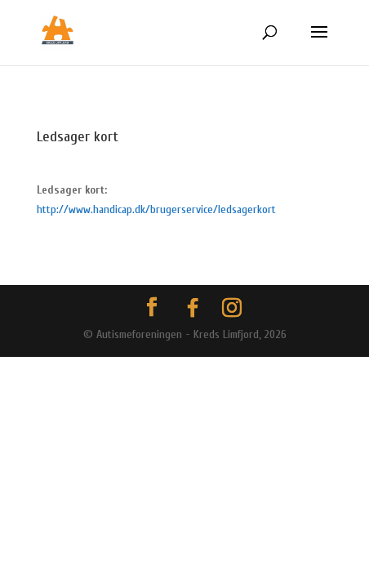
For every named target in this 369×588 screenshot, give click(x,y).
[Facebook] (193, 308)
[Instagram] (232, 308)
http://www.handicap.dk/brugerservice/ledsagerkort (156, 209)
